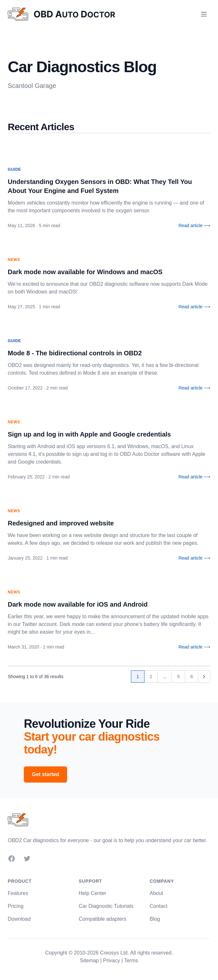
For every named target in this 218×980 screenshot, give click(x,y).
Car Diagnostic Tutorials (106, 906)
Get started (45, 774)
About (156, 893)
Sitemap (89, 961)
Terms (131, 961)
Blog (155, 919)
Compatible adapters (103, 919)
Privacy (111, 961)
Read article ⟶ (194, 226)
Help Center (92, 893)
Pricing (16, 906)
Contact (159, 906)
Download (19, 919)
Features (18, 893)
